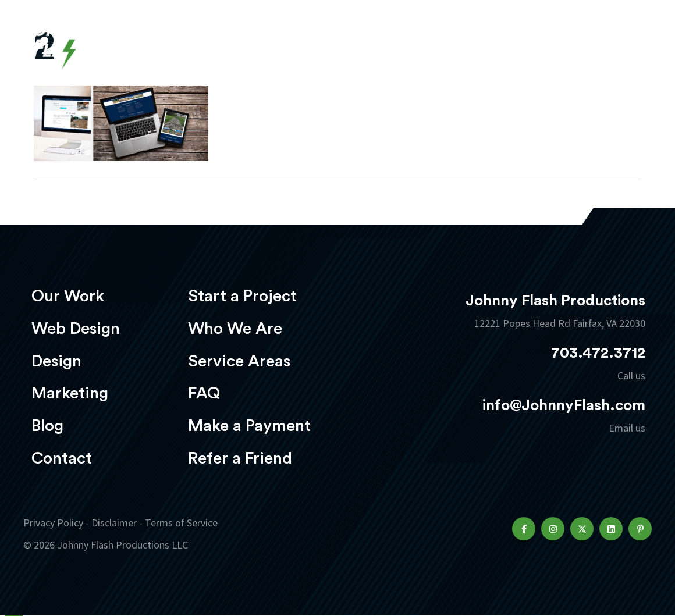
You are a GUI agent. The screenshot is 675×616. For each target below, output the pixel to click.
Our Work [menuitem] (68, 296)
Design (353, 42)
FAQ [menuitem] (204, 393)
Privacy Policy (53, 523)
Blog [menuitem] (47, 426)
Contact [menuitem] (62, 458)
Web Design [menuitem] (76, 329)
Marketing (428, 42)
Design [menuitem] (56, 361)
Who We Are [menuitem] (235, 329)
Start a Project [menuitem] (242, 296)
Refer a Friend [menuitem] (240, 458)
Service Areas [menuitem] (239, 361)
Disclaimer (114, 523)
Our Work (191, 42)
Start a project (584, 43)
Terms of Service (181, 523)
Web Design (276, 42)
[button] (524, 529)
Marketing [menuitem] (70, 393)
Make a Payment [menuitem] (249, 426)
